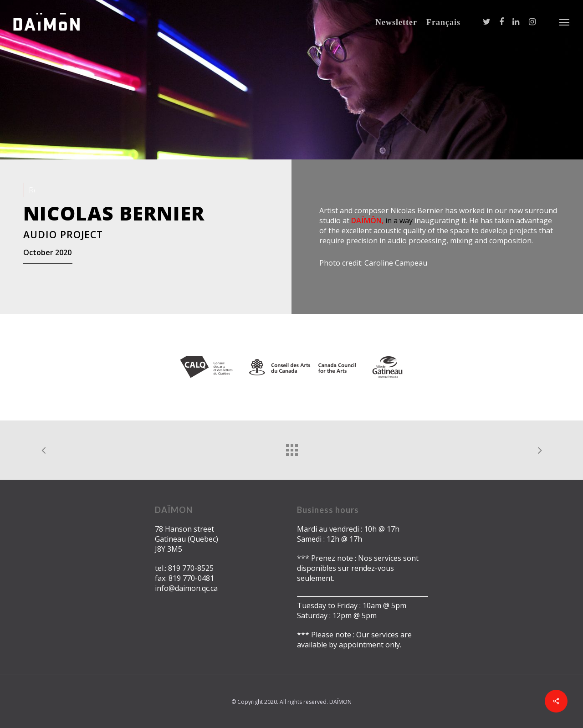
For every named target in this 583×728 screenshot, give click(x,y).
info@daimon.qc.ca (186, 588)
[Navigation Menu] (565, 22)
